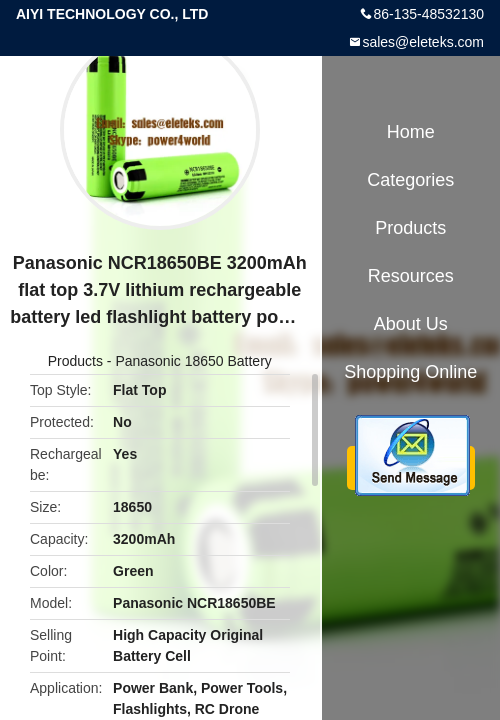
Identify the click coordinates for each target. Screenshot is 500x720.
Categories (410, 180)
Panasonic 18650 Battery (193, 361)
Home (411, 132)
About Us (411, 324)
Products (75, 361)
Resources (411, 276)
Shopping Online (410, 372)
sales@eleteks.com (423, 42)
